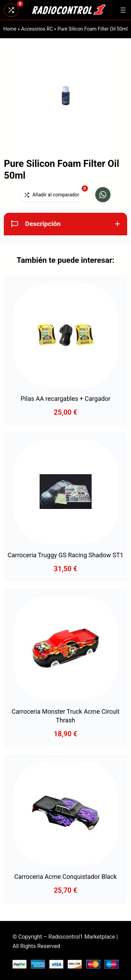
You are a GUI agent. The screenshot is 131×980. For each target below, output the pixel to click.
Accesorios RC (37, 29)
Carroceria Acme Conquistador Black (65, 877)
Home (10, 29)
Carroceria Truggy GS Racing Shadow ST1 (65, 555)
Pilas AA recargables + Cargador (65, 399)
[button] (103, 195)
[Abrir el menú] (123, 10)
